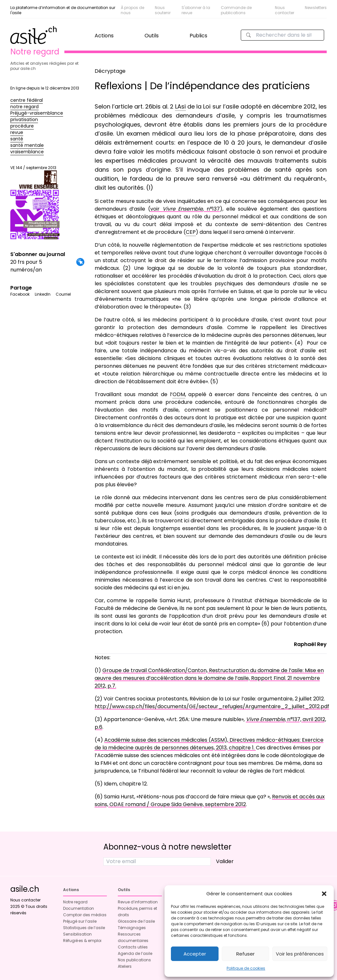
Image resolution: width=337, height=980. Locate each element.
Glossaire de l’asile (136, 921)
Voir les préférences (300, 954)
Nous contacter (285, 10)
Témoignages (132, 928)
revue (17, 132)
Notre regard (75, 902)
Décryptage (110, 71)
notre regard (24, 107)
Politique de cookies (246, 968)
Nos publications (134, 960)
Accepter (195, 954)
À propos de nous (132, 10)
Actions (104, 36)
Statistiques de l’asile (84, 928)
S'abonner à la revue (196, 10)
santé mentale (27, 145)
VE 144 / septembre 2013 (35, 203)
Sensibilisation (77, 934)
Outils (152, 36)
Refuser (245, 954)
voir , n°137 (185, 209)
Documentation (79, 908)
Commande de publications (236, 10)
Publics (198, 36)
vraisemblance (27, 152)
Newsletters (316, 8)
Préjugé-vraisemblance (37, 113)
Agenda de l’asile (135, 953)
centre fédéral (27, 100)
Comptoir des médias (85, 915)
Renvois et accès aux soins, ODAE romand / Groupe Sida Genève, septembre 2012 (210, 800)
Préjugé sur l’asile (80, 921)
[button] (324, 894)
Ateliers (125, 966)
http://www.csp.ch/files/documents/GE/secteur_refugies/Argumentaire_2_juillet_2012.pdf (212, 706)
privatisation (24, 119)
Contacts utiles (133, 947)
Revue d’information (138, 902)
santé (17, 139)
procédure (22, 126)
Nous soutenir (163, 10)
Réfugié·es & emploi (82, 941)
